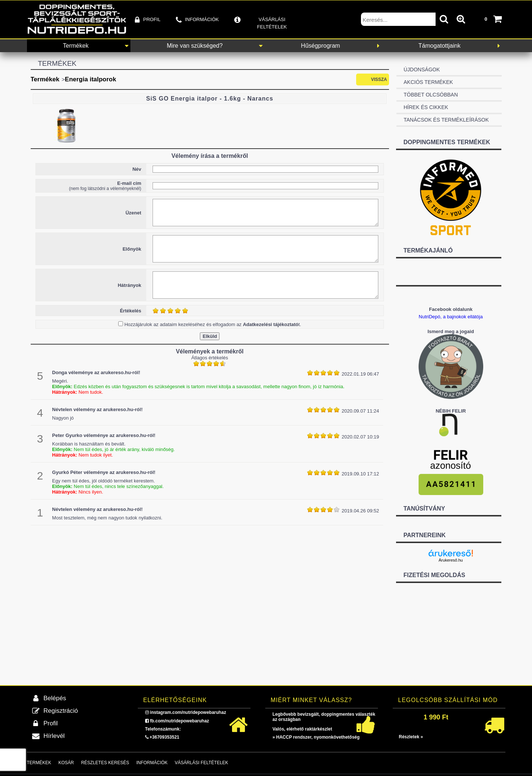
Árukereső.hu (451, 560)
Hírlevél (54, 736)
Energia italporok (91, 79)
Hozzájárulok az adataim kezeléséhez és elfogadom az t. (213, 324)
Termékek (76, 46)
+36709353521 (164, 737)
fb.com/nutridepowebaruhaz (180, 721)
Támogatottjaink (440, 46)
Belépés (55, 698)
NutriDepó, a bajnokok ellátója (451, 317)
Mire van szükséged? (195, 46)
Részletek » (411, 737)
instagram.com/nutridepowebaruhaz (188, 712)
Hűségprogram (321, 46)
